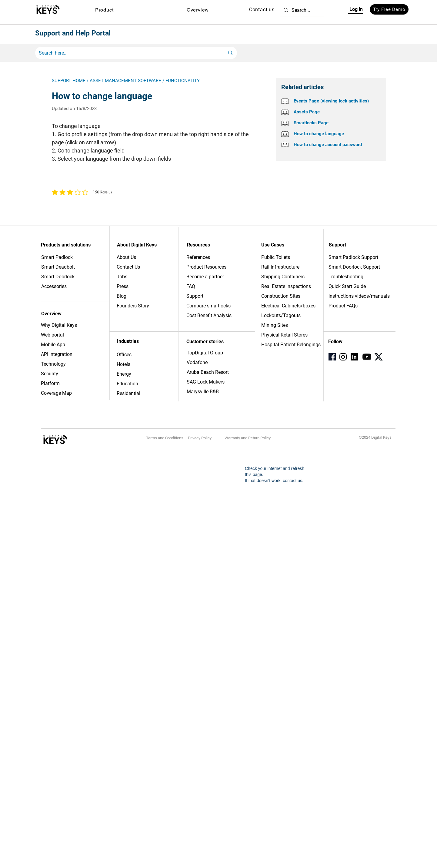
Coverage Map (56, 393)
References (198, 257)
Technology (53, 364)
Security (50, 374)
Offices (124, 355)
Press (123, 286)
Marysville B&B (203, 392)
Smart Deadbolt (59, 267)
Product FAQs (343, 306)
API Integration (57, 354)
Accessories (54, 286)
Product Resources (206, 267)
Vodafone (197, 362)
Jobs (122, 277)
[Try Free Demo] (389, 9)
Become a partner (205, 277)
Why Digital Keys (59, 325)
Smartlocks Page (311, 123)
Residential (128, 393)
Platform (50, 383)
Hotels (123, 364)
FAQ (191, 286)
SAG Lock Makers (206, 382)
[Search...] (302, 10)
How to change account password (328, 145)
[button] (104, 10)
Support (195, 296)
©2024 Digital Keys (375, 437)
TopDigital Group (205, 353)
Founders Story (133, 306)
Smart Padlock (57, 257)
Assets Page (307, 112)
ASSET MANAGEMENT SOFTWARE (125, 81)
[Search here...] (127, 53)
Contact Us (128, 267)
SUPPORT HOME (69, 81)
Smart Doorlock (58, 277)
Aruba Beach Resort (208, 372)
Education (127, 384)
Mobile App (53, 345)
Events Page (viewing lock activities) (331, 101)
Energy (124, 374)
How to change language (319, 134)
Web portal (53, 335)
